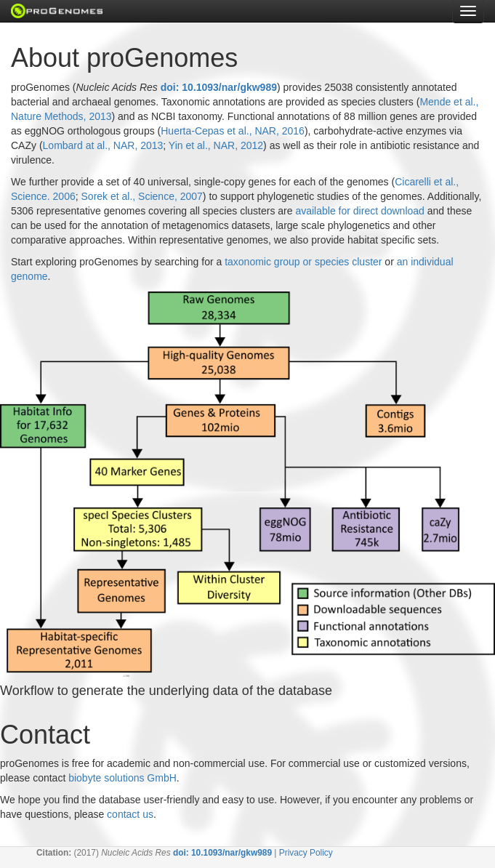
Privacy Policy (306, 853)
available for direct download (359, 211)
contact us (130, 814)
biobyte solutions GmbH (122, 778)
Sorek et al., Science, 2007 (142, 196)
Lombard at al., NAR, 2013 (103, 145)
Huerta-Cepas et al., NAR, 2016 (233, 131)
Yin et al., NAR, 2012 (216, 145)
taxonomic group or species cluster (303, 262)
